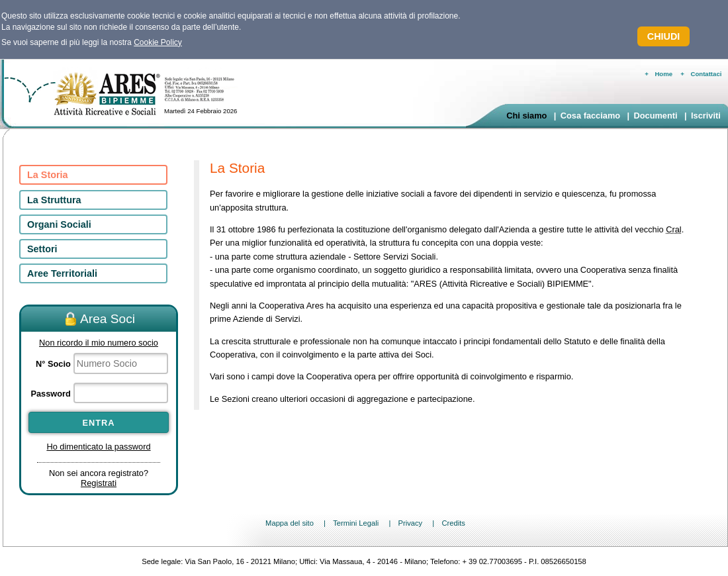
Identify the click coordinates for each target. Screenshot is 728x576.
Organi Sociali (59, 224)
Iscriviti (706, 116)
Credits (453, 523)
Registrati (99, 483)
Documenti (655, 116)
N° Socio (53, 364)
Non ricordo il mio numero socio (99, 343)
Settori (42, 249)
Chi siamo (526, 116)
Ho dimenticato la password (98, 447)
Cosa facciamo (590, 116)
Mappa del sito (290, 523)
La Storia (48, 175)
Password (50, 394)
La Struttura (54, 200)
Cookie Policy (158, 42)
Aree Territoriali (62, 273)
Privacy (410, 523)
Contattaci (706, 74)
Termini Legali (356, 523)
